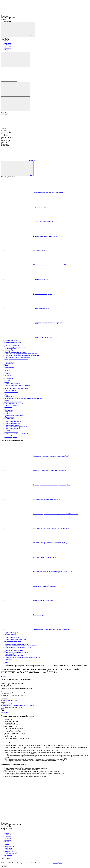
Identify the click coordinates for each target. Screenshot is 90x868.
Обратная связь (9, 851)
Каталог (7, 833)
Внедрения (8, 43)
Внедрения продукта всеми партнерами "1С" (17, 706)
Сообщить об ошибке (11, 853)
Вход (31, 175)
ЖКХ (2, 709)
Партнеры (8, 48)
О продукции (5, 38)
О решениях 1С (9, 846)
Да (6, 114)
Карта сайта (8, 855)
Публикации (8, 45)
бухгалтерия (5, 712)
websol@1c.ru (58, 863)
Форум (7, 50)
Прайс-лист (8, 848)
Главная (7, 662)
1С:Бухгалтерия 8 (6, 704)
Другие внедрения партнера (11, 701)
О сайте (7, 845)
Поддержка (8, 850)
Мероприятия (9, 46)
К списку (4, 676)
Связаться (5, 699)
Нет (3, 114)
